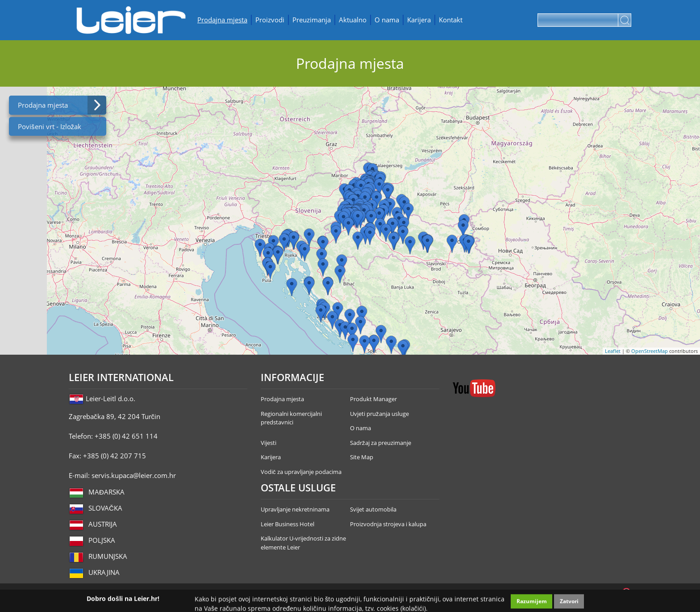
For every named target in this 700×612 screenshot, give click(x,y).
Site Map (362, 457)
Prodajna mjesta (222, 20)
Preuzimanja (312, 20)
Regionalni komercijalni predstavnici (291, 418)
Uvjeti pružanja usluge (379, 414)
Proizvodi (270, 20)
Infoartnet (627, 593)
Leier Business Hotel (287, 524)
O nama (387, 20)
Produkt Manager (373, 399)
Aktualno (353, 20)
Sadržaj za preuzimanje (381, 443)
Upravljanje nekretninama (295, 509)
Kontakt (451, 20)
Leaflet (613, 351)
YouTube (474, 388)
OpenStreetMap (650, 351)
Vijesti (269, 443)
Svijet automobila (373, 509)
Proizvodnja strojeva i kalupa (388, 524)
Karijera (419, 20)
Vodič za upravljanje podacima (301, 472)
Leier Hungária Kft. (131, 20)
